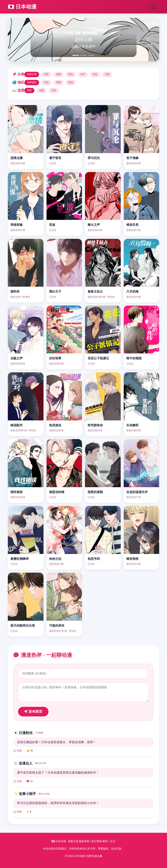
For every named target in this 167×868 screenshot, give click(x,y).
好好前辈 (55, 358)
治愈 (107, 74)
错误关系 (132, 225)
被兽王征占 (95, 292)
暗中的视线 (134, 358)
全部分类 (32, 74)
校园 (58, 74)
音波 (52, 225)
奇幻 (83, 74)
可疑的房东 (57, 626)
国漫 (71, 82)
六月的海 (132, 292)
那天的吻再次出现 (23, 626)
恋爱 (46, 74)
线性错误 (17, 492)
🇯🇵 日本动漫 (22, 7)
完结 (54, 90)
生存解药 (132, 425)
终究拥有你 (95, 425)
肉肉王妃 (55, 559)
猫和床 (15, 292)
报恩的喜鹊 (95, 492)
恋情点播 (17, 158)
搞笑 (95, 74)
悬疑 (71, 74)
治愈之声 (17, 358)
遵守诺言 (55, 158)
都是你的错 (57, 492)
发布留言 (33, 712)
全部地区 (32, 82)
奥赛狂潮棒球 (20, 559)
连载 (42, 90)
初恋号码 (94, 559)
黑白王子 (55, 292)
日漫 (46, 82)
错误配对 (17, 425)
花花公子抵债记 (98, 358)
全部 (29, 90)
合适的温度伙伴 (137, 492)
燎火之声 (94, 225)
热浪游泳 (55, 425)
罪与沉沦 (94, 158)
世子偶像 (132, 158)
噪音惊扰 (132, 559)
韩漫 (58, 82)
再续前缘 (17, 225)
